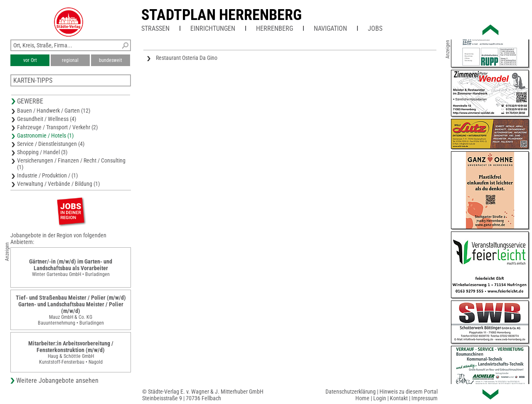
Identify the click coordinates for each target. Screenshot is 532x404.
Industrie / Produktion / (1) (47, 175)
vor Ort (30, 60)
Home (362, 398)
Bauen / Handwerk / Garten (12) (54, 111)
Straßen (155, 28)
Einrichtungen (213, 28)
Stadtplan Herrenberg (222, 15)
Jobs (375, 28)
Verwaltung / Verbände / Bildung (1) (58, 184)
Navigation (330, 28)
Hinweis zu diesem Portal (409, 392)
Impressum (425, 398)
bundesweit (111, 60)
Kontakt (399, 398)
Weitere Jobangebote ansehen (57, 381)
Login (380, 398)
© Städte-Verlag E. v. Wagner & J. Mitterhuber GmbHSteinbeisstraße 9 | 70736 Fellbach (203, 395)
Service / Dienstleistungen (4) (51, 144)
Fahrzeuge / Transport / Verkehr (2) (57, 127)
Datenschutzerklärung (351, 392)
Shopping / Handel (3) (42, 152)
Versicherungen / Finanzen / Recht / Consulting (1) (71, 164)
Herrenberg (275, 28)
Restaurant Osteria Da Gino (187, 58)
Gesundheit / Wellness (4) (47, 119)
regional (70, 60)
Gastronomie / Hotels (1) (45, 135)
